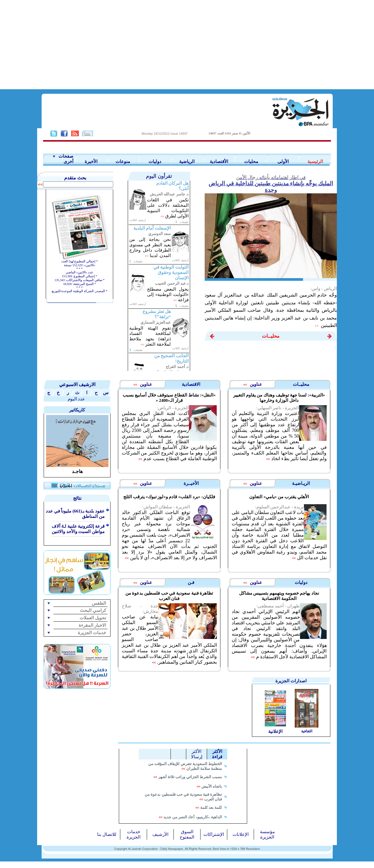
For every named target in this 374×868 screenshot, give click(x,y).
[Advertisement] (187, 45)
